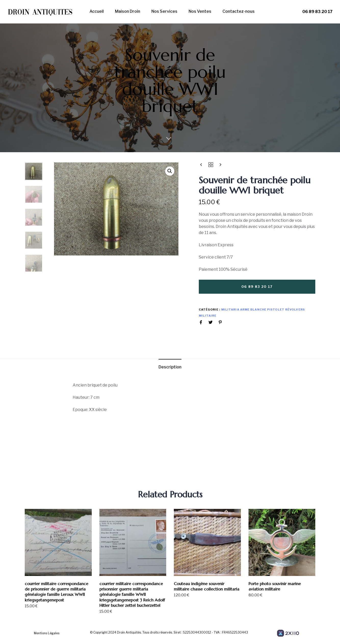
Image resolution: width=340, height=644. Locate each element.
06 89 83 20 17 (317, 12)
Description (170, 367)
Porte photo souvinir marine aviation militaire (275, 586)
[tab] (170, 367)
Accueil (97, 11)
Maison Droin (128, 11)
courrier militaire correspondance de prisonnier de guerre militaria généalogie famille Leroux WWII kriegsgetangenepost (56, 592)
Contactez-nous (239, 11)
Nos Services (164, 11)
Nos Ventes (200, 11)
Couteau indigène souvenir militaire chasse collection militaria (207, 586)
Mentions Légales (47, 633)
